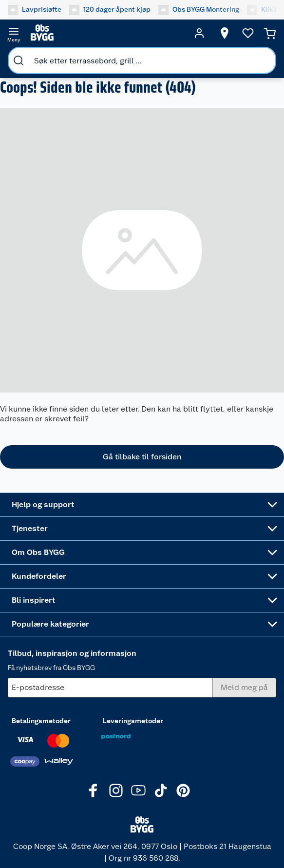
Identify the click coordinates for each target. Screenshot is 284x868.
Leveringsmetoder (133, 721)
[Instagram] (116, 790)
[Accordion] (142, 505)
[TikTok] (161, 790)
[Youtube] (138, 790)
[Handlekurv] (270, 33)
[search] (19, 60)
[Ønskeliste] (248, 33)
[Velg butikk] (225, 33)
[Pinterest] (183, 790)
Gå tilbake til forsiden (142, 457)
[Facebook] (94, 790)
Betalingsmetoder (41, 721)
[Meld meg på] (244, 688)
